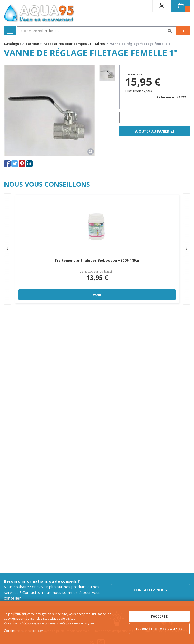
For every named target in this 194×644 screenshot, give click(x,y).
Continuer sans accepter (24, 631)
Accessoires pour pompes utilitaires (74, 44)
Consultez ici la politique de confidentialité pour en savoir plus (49, 623)
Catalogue (13, 44)
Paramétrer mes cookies (159, 629)
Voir (97, 295)
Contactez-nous (150, 590)
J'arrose (32, 44)
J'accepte (159, 616)
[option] (107, 73)
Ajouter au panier (152, 131)
